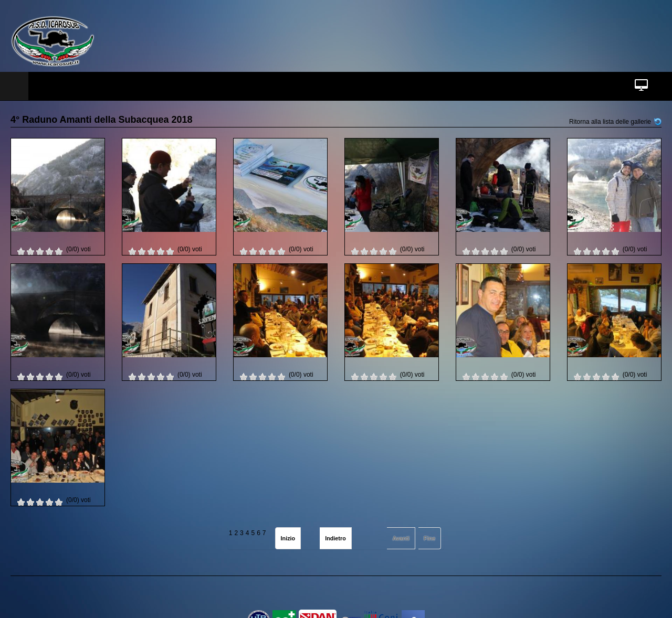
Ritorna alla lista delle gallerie (610, 122)
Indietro (335, 538)
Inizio (288, 538)
